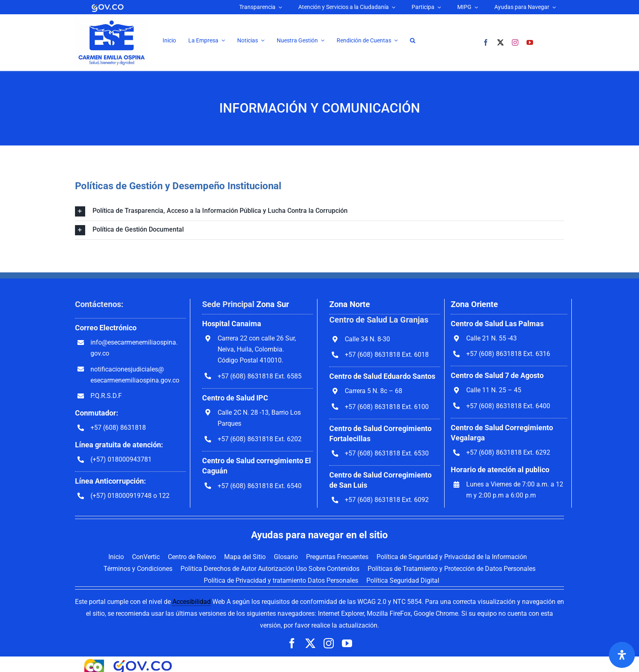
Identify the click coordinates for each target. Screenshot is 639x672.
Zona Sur (273, 304)
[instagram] (515, 42)
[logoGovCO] (108, 5)
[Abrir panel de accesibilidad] (622, 655)
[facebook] (486, 42)
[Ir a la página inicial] (112, 21)
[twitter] (500, 42)
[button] (413, 41)
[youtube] (530, 42)
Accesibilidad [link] (192, 602)
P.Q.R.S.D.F (106, 396)
